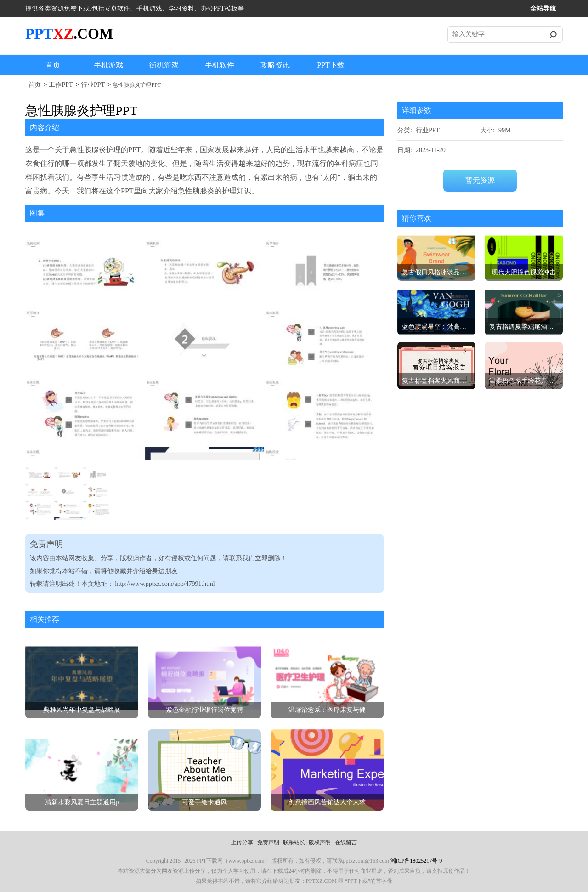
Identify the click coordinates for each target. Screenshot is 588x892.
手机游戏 (108, 65)
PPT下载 (331, 65)
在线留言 (346, 842)
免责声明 (268, 842)
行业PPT (93, 85)
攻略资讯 (275, 65)
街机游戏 (164, 65)
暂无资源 (480, 180)
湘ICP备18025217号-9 (416, 861)
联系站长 (294, 842)
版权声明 (320, 842)
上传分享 (242, 842)
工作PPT (61, 85)
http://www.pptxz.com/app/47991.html (165, 584)
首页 (53, 65)
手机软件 (220, 65)
